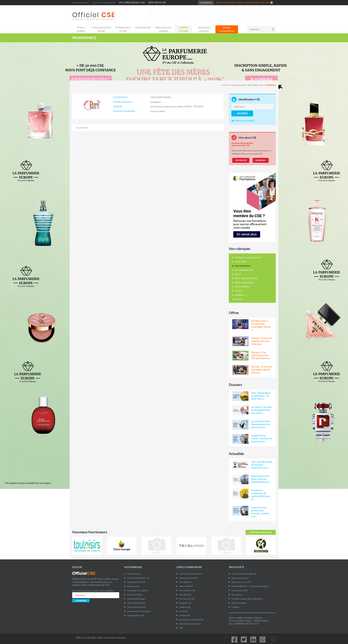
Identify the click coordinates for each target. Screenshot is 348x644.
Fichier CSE (185, 615)
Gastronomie (143, 28)
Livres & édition (242, 287)
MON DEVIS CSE (157, 3)
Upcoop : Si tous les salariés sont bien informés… (262, 341)
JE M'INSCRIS (81, 601)
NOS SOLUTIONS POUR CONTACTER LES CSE (243, 3)
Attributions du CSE (123, 29)
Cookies (235, 607)
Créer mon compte (243, 120)
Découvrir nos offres (189, 578)
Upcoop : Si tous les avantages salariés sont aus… (262, 369)
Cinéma (239, 299)
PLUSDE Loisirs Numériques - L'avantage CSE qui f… (261, 325)
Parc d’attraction (255, 85)
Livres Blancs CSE (187, 590)
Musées (239, 291)
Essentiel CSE (185, 603)
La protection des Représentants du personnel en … (260, 424)
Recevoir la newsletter (104, 3)
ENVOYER (242, 113)
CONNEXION (206, 3)
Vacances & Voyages (204, 29)
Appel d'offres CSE (136, 615)
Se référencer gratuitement (192, 620)
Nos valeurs (237, 595)
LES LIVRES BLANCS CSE (132, 3)
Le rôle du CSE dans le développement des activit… (262, 410)
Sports (238, 274)
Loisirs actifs (241, 262)
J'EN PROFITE (241, 160)
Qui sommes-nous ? (81, 3)
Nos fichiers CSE (187, 599)
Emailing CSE (185, 582)
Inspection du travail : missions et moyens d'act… (261, 438)
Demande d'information (190, 624)
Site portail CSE (186, 586)
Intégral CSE (185, 607)
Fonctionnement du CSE (102, 29)
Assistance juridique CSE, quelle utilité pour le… (261, 495)
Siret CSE (183, 611)
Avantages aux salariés (164, 29)
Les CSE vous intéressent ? (191, 574)
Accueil (225, 85)
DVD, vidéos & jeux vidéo (246, 278)
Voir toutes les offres (136, 603)
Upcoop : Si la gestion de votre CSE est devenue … (261, 355)
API (181, 628)
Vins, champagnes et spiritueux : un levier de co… (261, 396)
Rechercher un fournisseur (261, 532)
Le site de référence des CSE (244, 574)
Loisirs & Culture (183, 29)
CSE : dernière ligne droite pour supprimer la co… (262, 465)
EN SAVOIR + (261, 160)
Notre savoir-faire (240, 590)
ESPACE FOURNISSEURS (227, 29)
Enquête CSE (185, 595)
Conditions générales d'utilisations (247, 599)
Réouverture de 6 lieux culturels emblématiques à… (261, 479)
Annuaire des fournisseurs (139, 611)
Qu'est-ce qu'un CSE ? (241, 582)
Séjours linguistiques (244, 282)
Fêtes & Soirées (81, 29)
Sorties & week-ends (244, 270)
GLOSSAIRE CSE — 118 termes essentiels (250, 586)
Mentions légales (239, 603)
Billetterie (240, 295)
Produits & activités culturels (248, 257)
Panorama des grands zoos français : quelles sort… (260, 512)
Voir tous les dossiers (137, 607)
